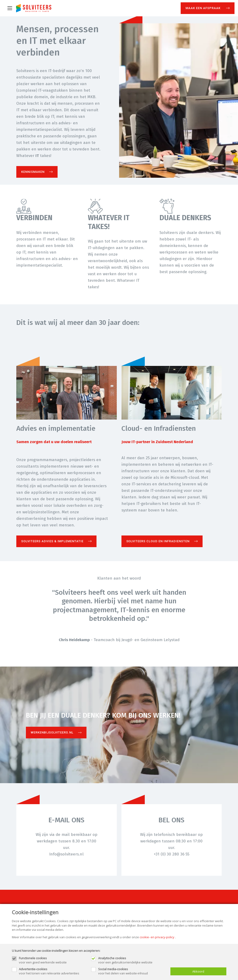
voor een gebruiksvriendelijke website (132, 960)
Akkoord (198, 971)
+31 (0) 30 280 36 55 (172, 854)
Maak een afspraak (204, 8)
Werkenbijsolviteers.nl (52, 732)
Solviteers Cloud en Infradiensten (158, 541)
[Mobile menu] (10, 8)
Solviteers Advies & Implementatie (52, 541)
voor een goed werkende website (53, 960)
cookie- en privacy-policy (157, 937)
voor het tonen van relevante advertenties (53, 971)
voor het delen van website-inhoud (132, 971)
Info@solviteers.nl (66, 854)
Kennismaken (33, 172)
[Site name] (34, 8)
